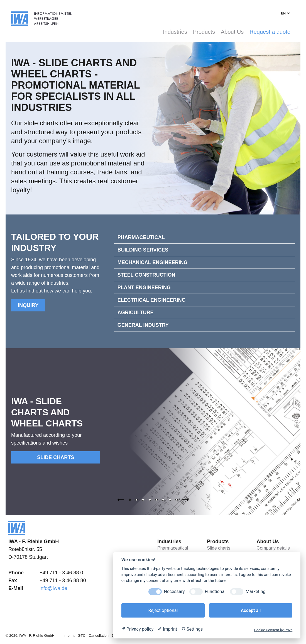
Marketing (255, 591)
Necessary (174, 591)
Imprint (69, 636)
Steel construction (146, 275)
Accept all (251, 610)
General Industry (143, 325)
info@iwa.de (53, 588)
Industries (175, 32)
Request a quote (270, 32)
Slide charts (56, 457)
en (283, 13)
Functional (215, 591)
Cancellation (99, 636)
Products (204, 32)
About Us (232, 32)
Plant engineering (144, 287)
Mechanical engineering (153, 262)
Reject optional (163, 610)
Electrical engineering (152, 300)
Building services (143, 250)
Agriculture (136, 313)
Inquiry (28, 305)
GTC (81, 636)
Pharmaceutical (141, 237)
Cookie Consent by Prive (273, 630)
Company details (273, 548)
